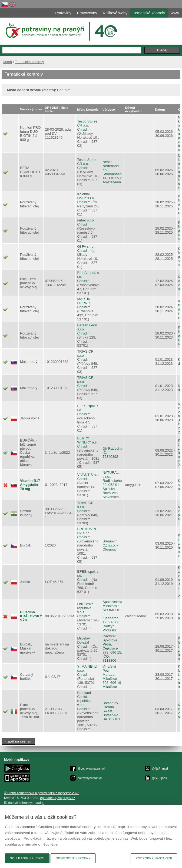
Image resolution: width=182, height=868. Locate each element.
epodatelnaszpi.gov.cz (57, 798)
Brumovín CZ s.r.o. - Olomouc (110, 545)
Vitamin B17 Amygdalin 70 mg (30, 485)
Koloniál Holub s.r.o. (86, 196)
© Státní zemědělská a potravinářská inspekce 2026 (42, 793)
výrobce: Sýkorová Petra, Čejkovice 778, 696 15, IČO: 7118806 (112, 648)
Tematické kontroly (29, 62)
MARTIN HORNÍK (84, 301)
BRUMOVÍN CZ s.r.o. (87, 531)
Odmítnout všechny (73, 858)
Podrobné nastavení (154, 858)
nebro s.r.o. (86, 220)
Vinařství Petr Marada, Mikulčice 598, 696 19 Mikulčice (112, 677)
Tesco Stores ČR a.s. (87, 123)
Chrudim (84, 129)
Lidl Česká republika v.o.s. (85, 608)
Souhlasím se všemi (27, 858)
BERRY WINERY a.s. (87, 440)
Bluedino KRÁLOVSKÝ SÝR (31, 616)
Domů (7, 62)
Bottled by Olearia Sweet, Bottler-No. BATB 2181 (111, 711)
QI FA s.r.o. (86, 246)
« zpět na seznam (18, 741)
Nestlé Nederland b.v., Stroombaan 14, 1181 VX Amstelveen (112, 172)
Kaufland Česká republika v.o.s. (84, 699)
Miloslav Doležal (83, 640)
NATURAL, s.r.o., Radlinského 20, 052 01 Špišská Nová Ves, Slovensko (112, 485)
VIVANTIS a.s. (88, 475)
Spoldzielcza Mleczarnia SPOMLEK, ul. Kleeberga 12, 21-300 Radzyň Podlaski (112, 616)
